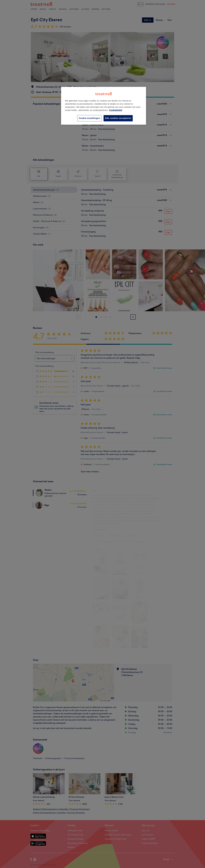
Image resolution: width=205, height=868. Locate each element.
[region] (104, 106)
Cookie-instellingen (89, 118)
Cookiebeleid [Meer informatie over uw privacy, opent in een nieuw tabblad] (116, 110)
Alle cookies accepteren (118, 118)
